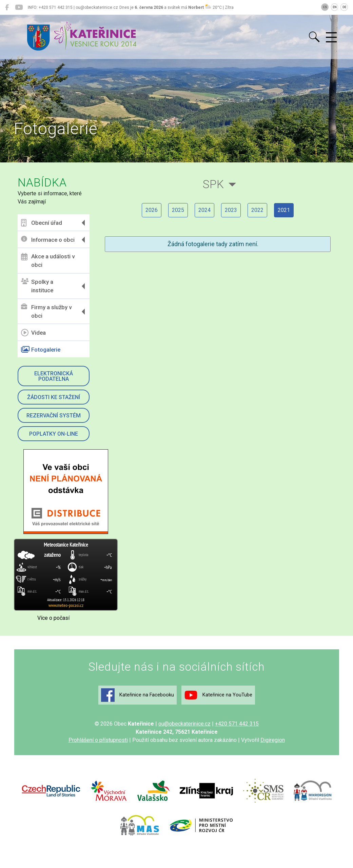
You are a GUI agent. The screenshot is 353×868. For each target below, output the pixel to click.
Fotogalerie (41, 350)
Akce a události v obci (48, 261)
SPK (213, 184)
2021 (284, 210)
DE (344, 7)
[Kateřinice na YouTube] (19, 7)
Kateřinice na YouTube (218, 695)
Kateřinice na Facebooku (138, 695)
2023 (231, 210)
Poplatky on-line (54, 434)
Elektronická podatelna (54, 376)
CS (325, 7)
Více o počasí (53, 618)
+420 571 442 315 (237, 724)
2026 (152, 210)
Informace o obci (48, 240)
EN (335, 7)
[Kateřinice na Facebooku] (7, 7)
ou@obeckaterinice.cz (184, 724)
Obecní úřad (42, 223)
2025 (178, 210)
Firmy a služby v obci (46, 312)
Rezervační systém (54, 416)
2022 (257, 210)
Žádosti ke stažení (54, 397)
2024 (204, 210)
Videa (33, 333)
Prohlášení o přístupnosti (98, 740)
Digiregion (273, 740)
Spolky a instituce (37, 286)
